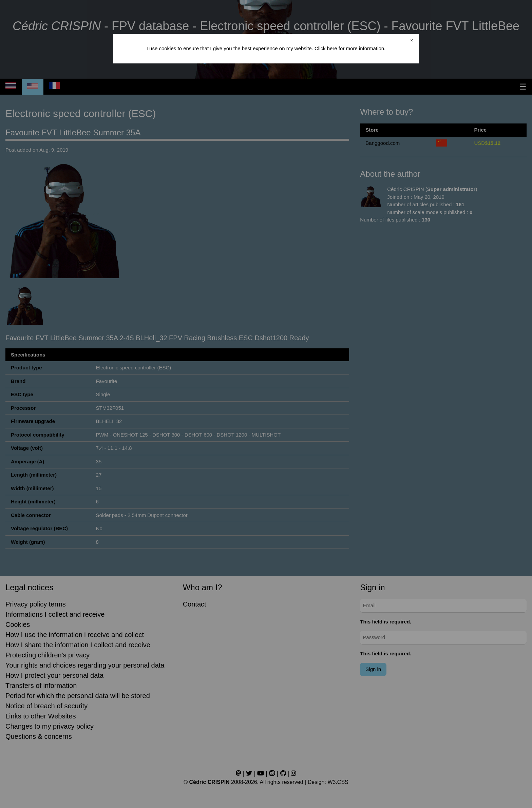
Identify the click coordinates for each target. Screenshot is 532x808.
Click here (326, 48)
